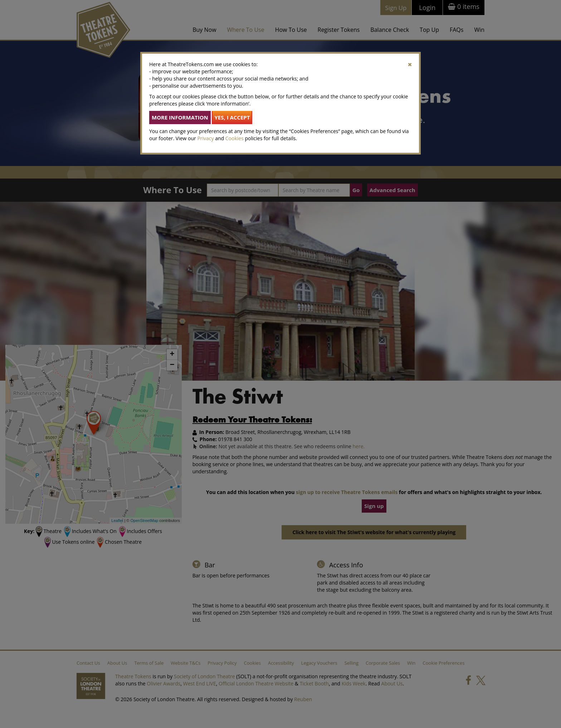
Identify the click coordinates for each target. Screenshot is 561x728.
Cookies (235, 138)
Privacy (205, 138)
